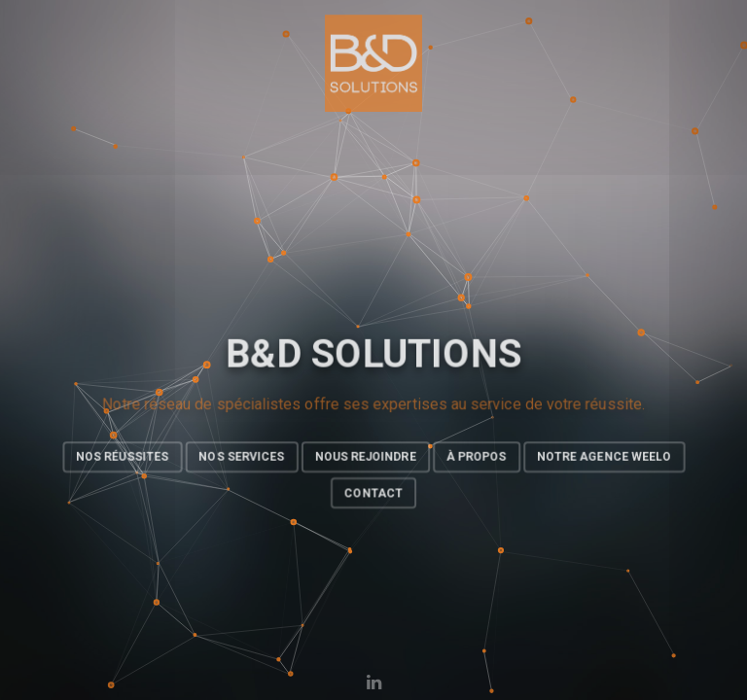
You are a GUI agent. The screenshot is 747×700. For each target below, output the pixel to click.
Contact (373, 494)
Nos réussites (121, 457)
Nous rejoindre (365, 457)
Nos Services (241, 457)
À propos (477, 457)
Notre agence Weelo (605, 457)
